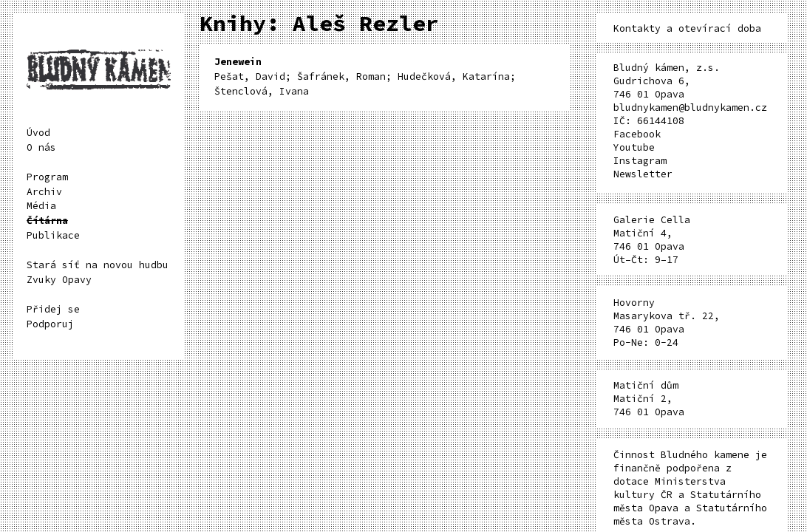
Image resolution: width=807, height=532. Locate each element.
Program (47, 177)
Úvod (38, 133)
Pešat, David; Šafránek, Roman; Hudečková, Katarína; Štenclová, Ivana (365, 76)
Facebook (637, 134)
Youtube (634, 147)
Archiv (44, 192)
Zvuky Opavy (59, 280)
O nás (41, 147)
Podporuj (50, 324)
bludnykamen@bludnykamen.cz (690, 108)
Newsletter (643, 174)
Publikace (53, 235)
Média (41, 206)
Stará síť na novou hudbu (98, 265)
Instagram (640, 161)
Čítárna (47, 221)
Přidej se (53, 309)
